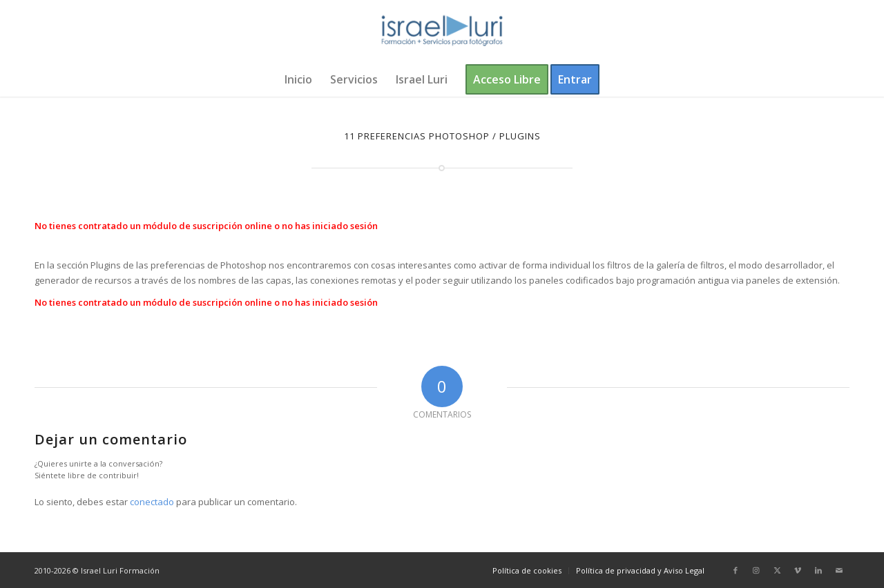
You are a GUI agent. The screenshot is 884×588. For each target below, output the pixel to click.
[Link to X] (777, 570)
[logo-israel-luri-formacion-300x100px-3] (442, 31)
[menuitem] (298, 79)
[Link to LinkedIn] (818, 570)
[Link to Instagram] (756, 570)
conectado (152, 502)
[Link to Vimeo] (798, 570)
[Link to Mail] (839, 570)
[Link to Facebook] (736, 570)
